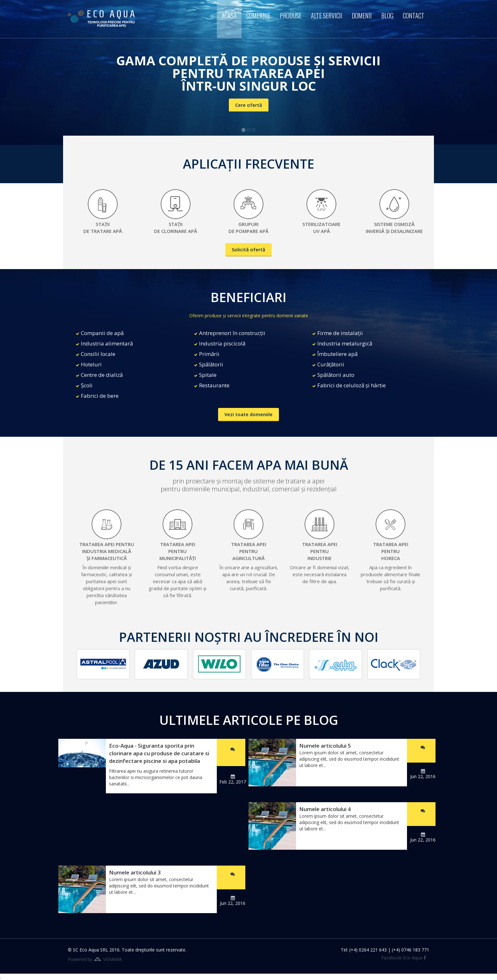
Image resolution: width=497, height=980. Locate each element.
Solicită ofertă (248, 249)
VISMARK (113, 959)
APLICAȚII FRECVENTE (248, 164)
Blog (387, 16)
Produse (291, 16)
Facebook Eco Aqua (404, 958)
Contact (414, 16)
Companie (258, 16)
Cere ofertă (249, 105)
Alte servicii (327, 16)
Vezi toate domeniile (248, 414)
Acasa (229, 16)
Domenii (362, 16)
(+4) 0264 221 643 (368, 950)
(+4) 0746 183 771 (410, 950)
